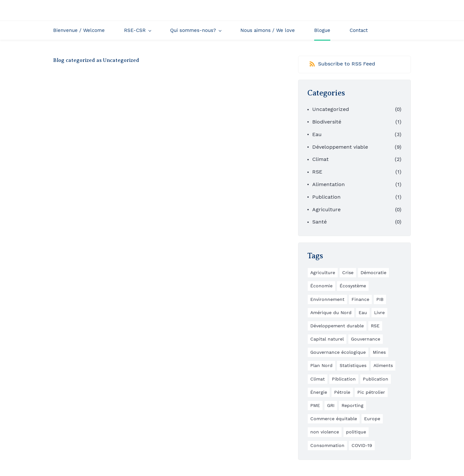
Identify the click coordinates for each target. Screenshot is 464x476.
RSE (317, 172)
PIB (380, 299)
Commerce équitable (334, 419)
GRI (331, 405)
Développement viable (340, 147)
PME (315, 405)
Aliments (383, 365)
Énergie (319, 392)
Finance (360, 299)
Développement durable (337, 326)
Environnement (327, 299)
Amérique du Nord (331, 312)
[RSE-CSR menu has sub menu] (137, 30)
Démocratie (373, 273)
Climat (320, 159)
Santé (319, 222)
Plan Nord (321, 365)
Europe (372, 419)
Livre (379, 312)
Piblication (344, 379)
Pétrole (342, 392)
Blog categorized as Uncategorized (96, 60)
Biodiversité (327, 122)
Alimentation (329, 184)
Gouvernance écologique (338, 352)
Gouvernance (366, 339)
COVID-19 (362, 445)
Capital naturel (327, 339)
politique (356, 432)
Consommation (327, 445)
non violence (325, 432)
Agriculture (326, 209)
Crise (348, 273)
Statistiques (353, 365)
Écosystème (353, 286)
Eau (317, 134)
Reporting (353, 405)
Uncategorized (331, 109)
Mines (379, 352)
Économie (321, 286)
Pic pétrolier (371, 392)
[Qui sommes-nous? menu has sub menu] (196, 30)
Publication (326, 197)
